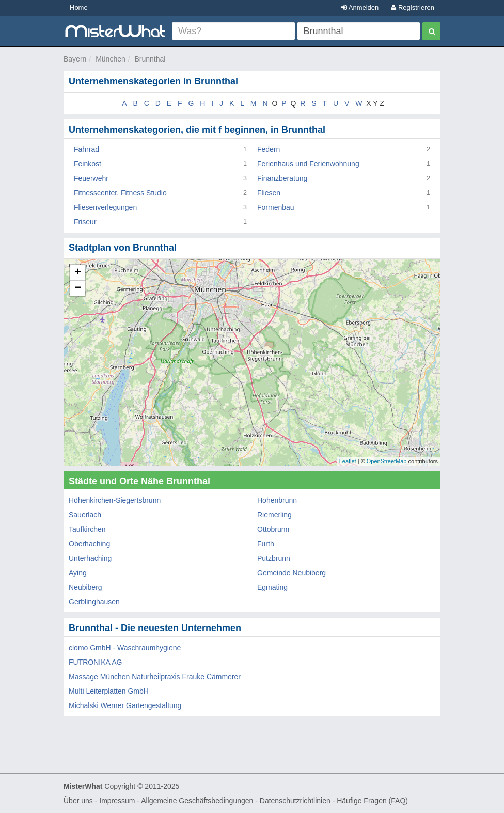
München (111, 59)
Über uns (78, 801)
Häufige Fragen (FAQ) (372, 801)
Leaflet (348, 461)
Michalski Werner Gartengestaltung (125, 705)
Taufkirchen (87, 529)
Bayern (75, 59)
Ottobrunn (273, 529)
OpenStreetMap (387, 461)
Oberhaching (89, 544)
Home (79, 7)
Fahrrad (86, 149)
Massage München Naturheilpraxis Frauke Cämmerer (155, 677)
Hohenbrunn (277, 500)
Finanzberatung (282, 178)
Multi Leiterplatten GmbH (109, 691)
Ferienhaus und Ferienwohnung (308, 164)
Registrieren (413, 7)
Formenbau (276, 207)
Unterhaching (90, 558)
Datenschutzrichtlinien (295, 801)
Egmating (272, 587)
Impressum (117, 801)
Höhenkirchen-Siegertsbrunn (115, 500)
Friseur (85, 222)
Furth (266, 544)
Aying (78, 573)
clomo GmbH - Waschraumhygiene (125, 648)
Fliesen (269, 193)
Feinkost (88, 164)
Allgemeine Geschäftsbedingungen (197, 801)
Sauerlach (85, 515)
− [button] (78, 288)
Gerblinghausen (94, 602)
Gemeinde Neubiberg (292, 573)
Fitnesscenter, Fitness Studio (120, 193)
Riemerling (274, 515)
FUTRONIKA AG (95, 662)
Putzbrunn (274, 558)
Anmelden (360, 7)
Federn (269, 149)
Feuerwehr (91, 178)
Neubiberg (85, 587)
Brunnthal (150, 59)
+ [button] (78, 273)
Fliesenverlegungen (105, 207)
